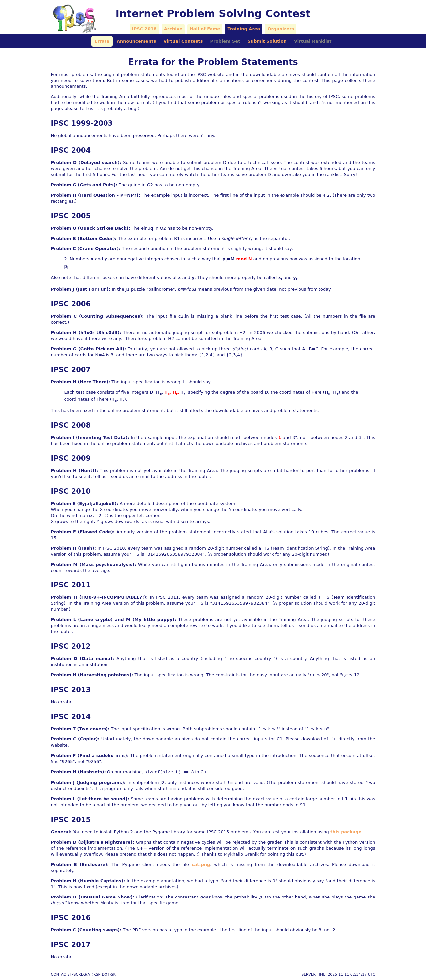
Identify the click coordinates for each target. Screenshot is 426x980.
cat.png (201, 864)
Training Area (244, 29)
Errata (102, 41)
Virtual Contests (183, 41)
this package (346, 832)
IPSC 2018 (144, 29)
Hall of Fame (205, 29)
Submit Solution (267, 41)
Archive (173, 29)
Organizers (281, 29)
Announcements (136, 41)
